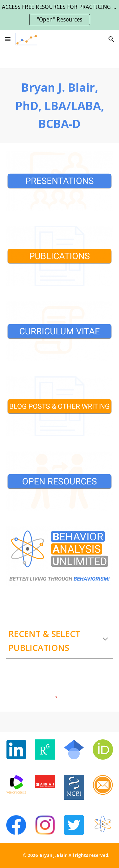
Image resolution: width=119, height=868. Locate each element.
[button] (8, 39)
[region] (60, 15)
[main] (60, 106)
